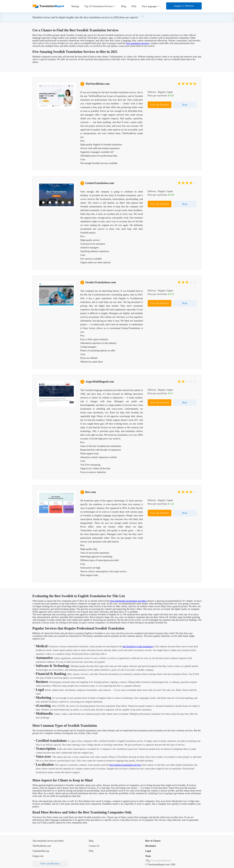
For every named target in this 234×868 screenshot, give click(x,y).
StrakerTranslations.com (101, 282)
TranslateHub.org (41, 851)
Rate (185, 105)
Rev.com (91, 492)
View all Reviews (50, 864)
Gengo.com (38, 856)
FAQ (134, 6)
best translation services (138, 43)
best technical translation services (125, 765)
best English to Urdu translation (138, 647)
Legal (148, 851)
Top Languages (149, 6)
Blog (124, 6)
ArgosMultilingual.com (100, 382)
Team (148, 856)
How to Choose (153, 841)
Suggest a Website (184, 6)
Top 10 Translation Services (99, 6)
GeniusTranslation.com (100, 183)
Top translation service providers (48, 841)
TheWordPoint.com (98, 84)
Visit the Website (160, 105)
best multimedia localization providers (128, 601)
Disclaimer (151, 846)
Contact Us (94, 846)
